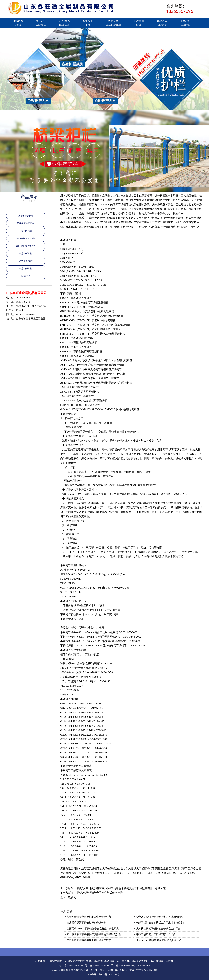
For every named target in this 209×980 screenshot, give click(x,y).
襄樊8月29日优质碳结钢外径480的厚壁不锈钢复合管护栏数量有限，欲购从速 (121, 888)
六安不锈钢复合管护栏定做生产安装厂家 (89, 917)
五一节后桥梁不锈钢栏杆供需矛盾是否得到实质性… (95, 934)
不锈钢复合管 (26, 231)
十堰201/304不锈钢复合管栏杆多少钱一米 (159, 940)
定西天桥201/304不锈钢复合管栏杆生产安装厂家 (93, 929)
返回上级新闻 (68, 897)
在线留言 (162, 23)
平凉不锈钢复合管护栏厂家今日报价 (156, 934)
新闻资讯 (88, 23)
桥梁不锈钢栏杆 (26, 216)
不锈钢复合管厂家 (114, 961)
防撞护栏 (26, 276)
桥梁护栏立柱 (26, 253)
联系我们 (185, 23)
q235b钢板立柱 (26, 261)
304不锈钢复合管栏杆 (26, 246)
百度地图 (40, 961)
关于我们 (41, 23)
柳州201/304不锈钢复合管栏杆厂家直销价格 (160, 917)
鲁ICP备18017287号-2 (110, 974)
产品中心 (64, 23)
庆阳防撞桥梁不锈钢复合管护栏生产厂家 (89, 940)
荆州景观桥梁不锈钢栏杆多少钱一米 (86, 923)
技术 (139, 970)
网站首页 (18, 23)
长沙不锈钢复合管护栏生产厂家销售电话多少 (161, 923)
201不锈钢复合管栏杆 (26, 238)
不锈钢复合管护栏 (26, 223)
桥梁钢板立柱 (26, 269)
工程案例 (139, 23)
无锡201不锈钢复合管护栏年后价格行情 (100, 893)
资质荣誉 (113, 23)
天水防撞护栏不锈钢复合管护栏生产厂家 (158, 929)
